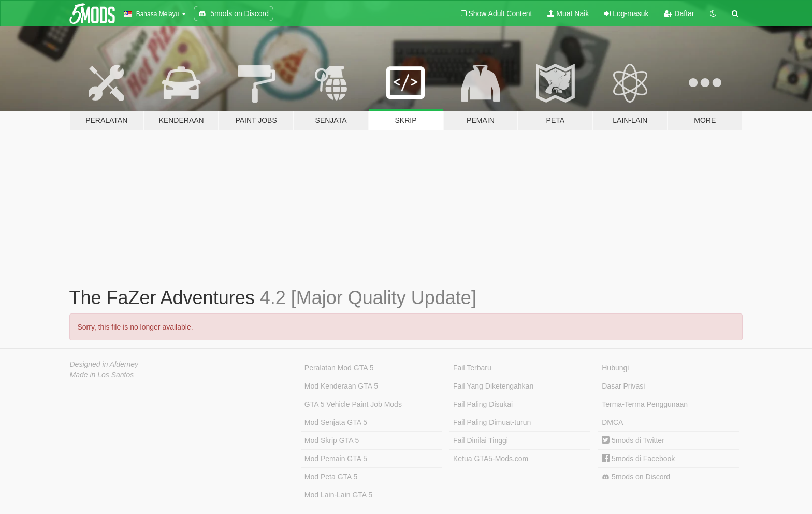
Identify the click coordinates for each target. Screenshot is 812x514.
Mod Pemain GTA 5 (336, 459)
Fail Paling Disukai (483, 404)
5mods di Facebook (638, 459)
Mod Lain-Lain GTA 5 (338, 495)
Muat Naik (568, 13)
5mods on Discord (636, 477)
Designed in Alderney (104, 364)
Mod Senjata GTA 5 (336, 422)
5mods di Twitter (633, 440)
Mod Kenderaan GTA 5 (341, 386)
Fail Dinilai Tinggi (481, 440)
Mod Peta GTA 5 (331, 477)
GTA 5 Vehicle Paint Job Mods (353, 404)
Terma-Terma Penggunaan (645, 404)
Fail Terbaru (472, 368)
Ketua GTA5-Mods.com (491, 459)
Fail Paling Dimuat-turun (492, 422)
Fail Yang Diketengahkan (493, 386)
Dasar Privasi (623, 386)
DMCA (612, 422)
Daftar (679, 13)
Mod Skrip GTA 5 (332, 440)
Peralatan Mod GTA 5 (339, 368)
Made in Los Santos (102, 375)
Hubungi (615, 368)
